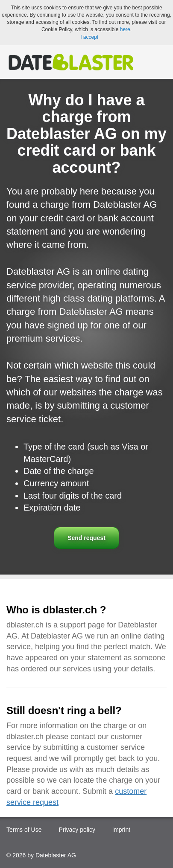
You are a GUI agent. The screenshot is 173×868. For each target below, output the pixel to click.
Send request (86, 538)
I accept (89, 37)
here (125, 29)
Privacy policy (77, 830)
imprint (121, 830)
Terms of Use (24, 830)
